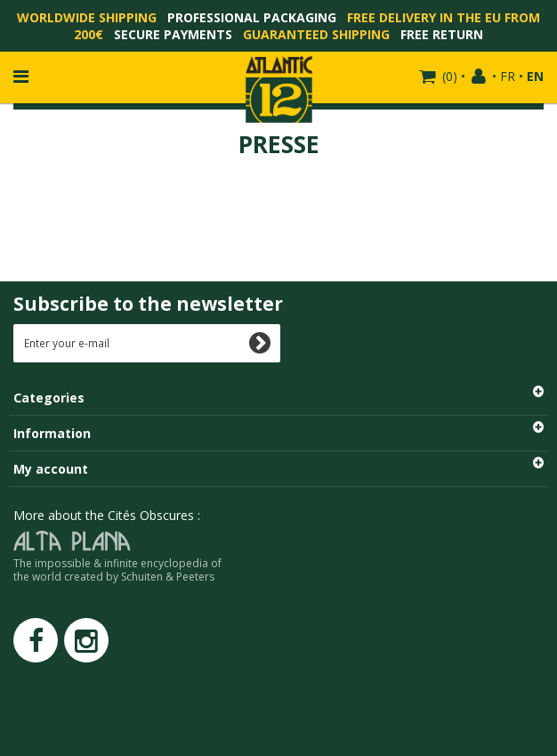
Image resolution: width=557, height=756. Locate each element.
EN (535, 76)
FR (508, 76)
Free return (442, 34)
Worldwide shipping (87, 17)
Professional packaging (252, 17)
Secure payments (173, 34)
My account (51, 469)
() (448, 76)
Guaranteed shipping (316, 34)
